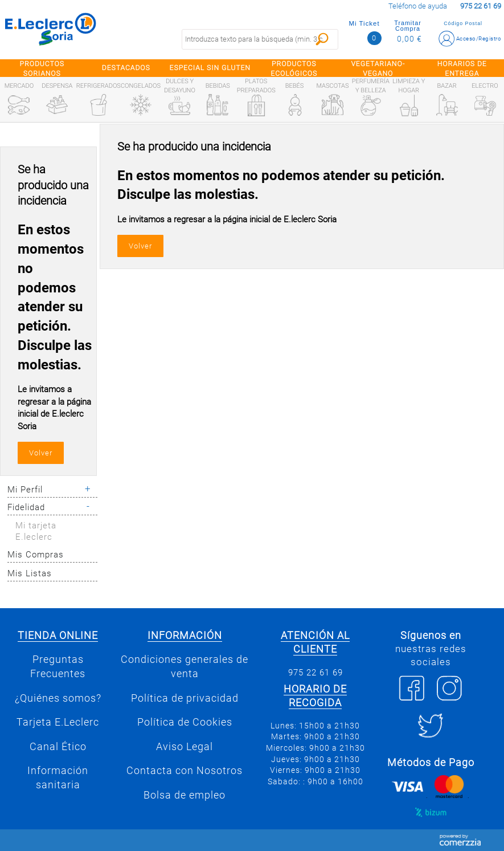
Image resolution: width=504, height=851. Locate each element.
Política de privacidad (185, 698)
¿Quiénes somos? (58, 698)
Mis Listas (30, 573)
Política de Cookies (185, 722)
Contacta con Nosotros (185, 771)
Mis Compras (36, 555)
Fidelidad (26, 507)
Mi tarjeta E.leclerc (36, 532)
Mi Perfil (25, 490)
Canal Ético (58, 747)
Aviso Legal (185, 747)
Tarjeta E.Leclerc (58, 722)
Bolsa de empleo (185, 795)
